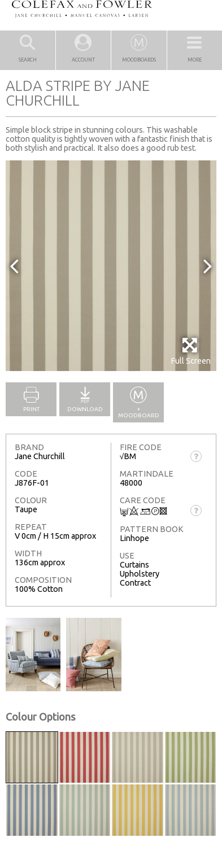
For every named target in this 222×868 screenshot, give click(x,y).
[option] (111, 266)
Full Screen (191, 351)
